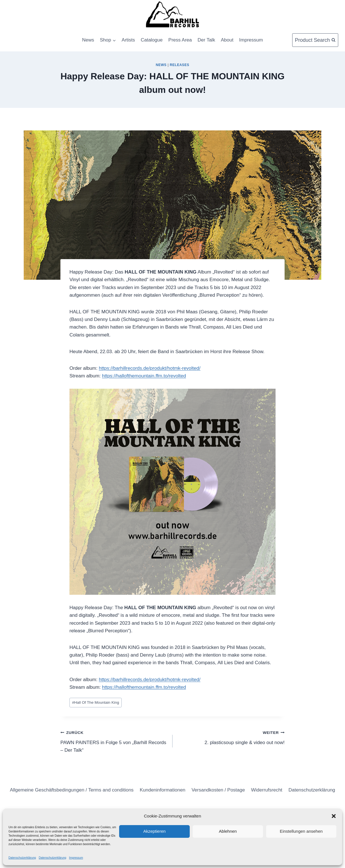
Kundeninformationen (163, 790)
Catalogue (152, 40)
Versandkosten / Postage (218, 790)
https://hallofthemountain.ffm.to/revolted (144, 376)
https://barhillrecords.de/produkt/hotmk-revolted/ (150, 368)
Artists (128, 40)
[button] (334, 816)
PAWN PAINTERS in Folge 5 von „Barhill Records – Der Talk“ (114, 741)
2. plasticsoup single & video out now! (231, 737)
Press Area (180, 40)
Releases (179, 65)
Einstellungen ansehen (301, 831)
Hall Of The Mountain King (96, 702)
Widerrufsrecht (267, 790)
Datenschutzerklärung (22, 858)
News (88, 40)
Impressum (76, 858)
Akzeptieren (154, 831)
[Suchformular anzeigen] (315, 40)
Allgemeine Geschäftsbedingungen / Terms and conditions (72, 790)
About (227, 40)
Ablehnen (228, 831)
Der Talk (206, 40)
